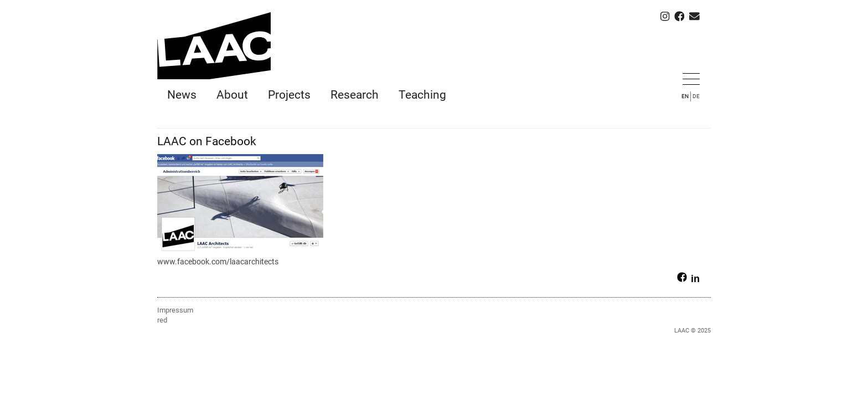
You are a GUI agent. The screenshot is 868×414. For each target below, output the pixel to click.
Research (355, 95)
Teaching (422, 95)
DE (696, 96)
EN (685, 96)
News (182, 95)
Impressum (175, 310)
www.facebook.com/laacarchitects (218, 262)
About (232, 95)
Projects (289, 95)
